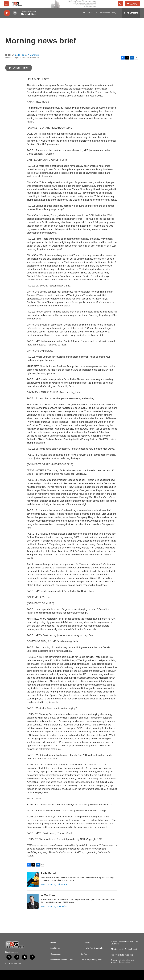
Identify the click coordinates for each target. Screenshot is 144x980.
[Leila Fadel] (33, 879)
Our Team (85, 954)
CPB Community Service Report (124, 949)
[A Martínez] (33, 901)
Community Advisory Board (92, 960)
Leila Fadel (21, 55)
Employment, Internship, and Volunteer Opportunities (122, 961)
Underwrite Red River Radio (92, 948)
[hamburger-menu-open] (6, 4)
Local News (55, 948)
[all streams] (131, 13)
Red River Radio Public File (122, 955)
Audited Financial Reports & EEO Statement (124, 943)
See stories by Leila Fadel (55, 884)
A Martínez (33, 55)
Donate (134, 4)
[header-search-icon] (121, 4)
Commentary (56, 954)
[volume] (15, 13)
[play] (7, 13)
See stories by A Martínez (55, 906)
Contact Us (85, 942)
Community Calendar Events (62, 960)
